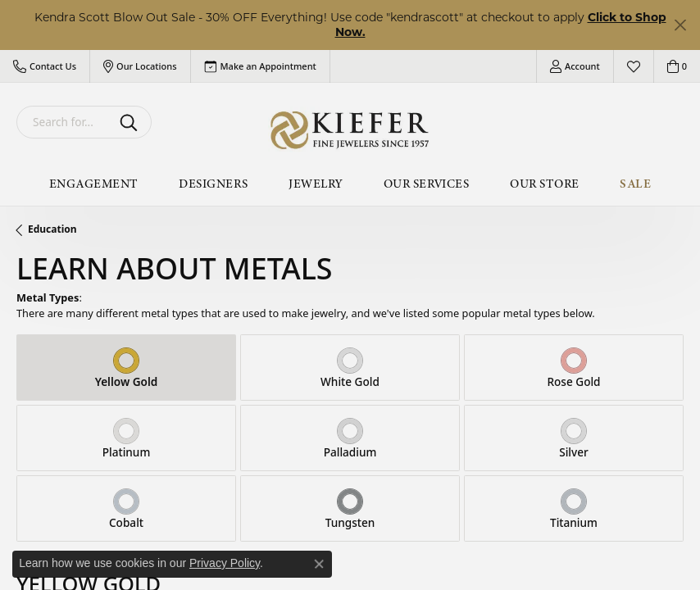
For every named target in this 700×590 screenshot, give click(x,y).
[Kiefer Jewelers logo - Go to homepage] (350, 130)
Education (52, 229)
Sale (635, 184)
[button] (45, 66)
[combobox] (65, 122)
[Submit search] (132, 122)
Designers (213, 184)
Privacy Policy (225, 563)
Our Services (427, 184)
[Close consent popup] (319, 564)
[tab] (126, 368)
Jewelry (315, 184)
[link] (260, 66)
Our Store (544, 184)
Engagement (94, 184)
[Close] (680, 25)
